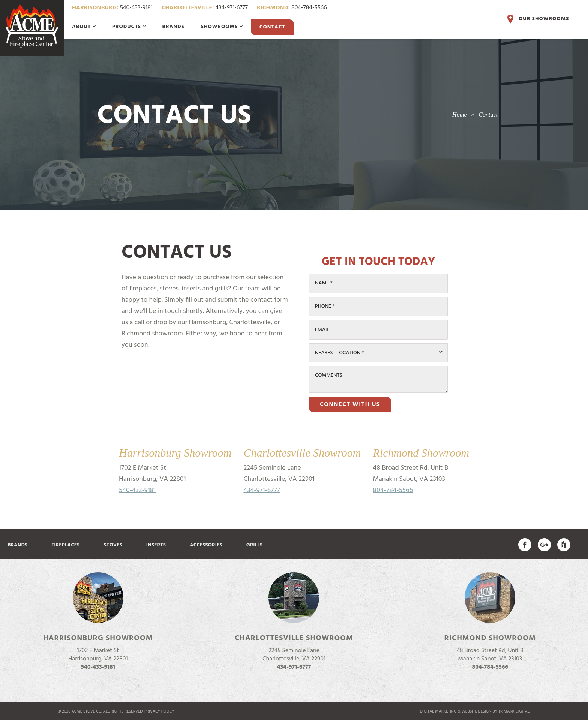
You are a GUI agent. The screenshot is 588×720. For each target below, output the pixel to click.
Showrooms (222, 27)
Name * (324, 283)
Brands (173, 27)
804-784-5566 (292, 8)
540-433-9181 (112, 8)
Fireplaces (65, 545)
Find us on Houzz (564, 545)
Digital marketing (438, 711)
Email (322, 330)
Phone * (325, 306)
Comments (329, 375)
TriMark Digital (514, 711)
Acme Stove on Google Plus (544, 545)
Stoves (113, 545)
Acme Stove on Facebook (525, 545)
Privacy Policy (159, 711)
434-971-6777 (205, 8)
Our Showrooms (537, 19)
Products (129, 27)
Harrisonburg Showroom (98, 638)
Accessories (206, 545)
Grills (255, 545)
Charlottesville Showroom (294, 638)
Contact (272, 27)
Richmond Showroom (490, 638)
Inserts (156, 545)
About (84, 27)
